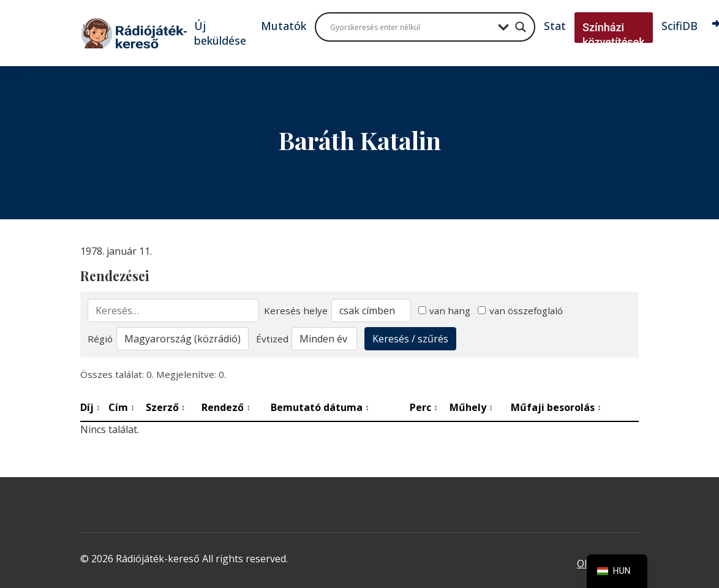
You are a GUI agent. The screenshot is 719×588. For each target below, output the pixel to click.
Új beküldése (220, 33)
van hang (445, 311)
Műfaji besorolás (556, 407)
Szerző (166, 407)
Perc (424, 407)
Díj (90, 407)
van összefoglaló (520, 311)
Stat (555, 26)
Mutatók (284, 26)
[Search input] (411, 27)
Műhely (471, 407)
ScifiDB (679, 26)
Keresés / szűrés (410, 339)
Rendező (226, 407)
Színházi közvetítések (614, 35)
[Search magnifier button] (521, 27)
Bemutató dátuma (320, 407)
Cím (122, 407)
